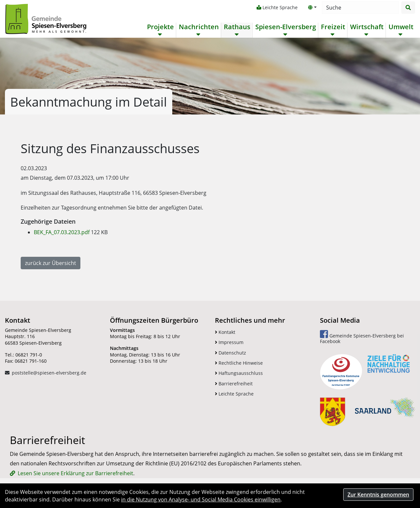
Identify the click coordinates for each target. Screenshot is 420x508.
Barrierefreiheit (234, 384)
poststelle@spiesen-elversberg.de (49, 373)
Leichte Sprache (277, 7)
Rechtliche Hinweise (239, 363)
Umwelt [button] (401, 27)
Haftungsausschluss (239, 373)
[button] (312, 8)
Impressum (229, 342)
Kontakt (225, 332)
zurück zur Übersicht (51, 263)
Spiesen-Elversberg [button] (286, 27)
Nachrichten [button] (199, 27)
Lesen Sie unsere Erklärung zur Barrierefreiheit (75, 473)
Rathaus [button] (237, 27)
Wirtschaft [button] (367, 27)
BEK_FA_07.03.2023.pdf (62, 232)
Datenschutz (231, 353)
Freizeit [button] (333, 27)
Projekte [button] (160, 27)
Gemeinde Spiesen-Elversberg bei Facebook (362, 337)
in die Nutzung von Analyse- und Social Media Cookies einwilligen (201, 499)
